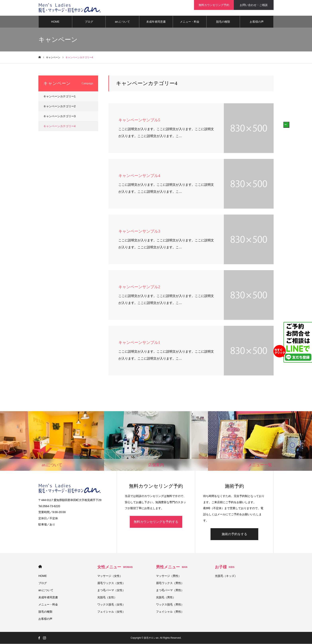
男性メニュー (172, 567)
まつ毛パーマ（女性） (111, 590)
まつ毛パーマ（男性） (170, 590)
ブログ (89, 22)
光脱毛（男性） (166, 598)
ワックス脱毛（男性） (170, 605)
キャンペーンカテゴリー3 (59, 116)
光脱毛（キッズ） (226, 576)
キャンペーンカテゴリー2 (59, 106)
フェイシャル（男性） (170, 612)
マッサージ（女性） (110, 576)
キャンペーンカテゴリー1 (59, 97)
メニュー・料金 (190, 22)
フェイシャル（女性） (111, 612)
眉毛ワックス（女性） (111, 583)
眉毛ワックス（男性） (170, 583)
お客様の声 (257, 22)
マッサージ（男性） (169, 576)
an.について (122, 22)
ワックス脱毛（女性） (111, 605)
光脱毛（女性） (107, 598)
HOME (55, 22)
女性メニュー (115, 567)
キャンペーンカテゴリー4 (59, 126)
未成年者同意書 (156, 22)
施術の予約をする (234, 534)
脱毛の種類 (223, 22)
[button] (286, 125)
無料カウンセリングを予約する (156, 522)
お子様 (225, 567)
